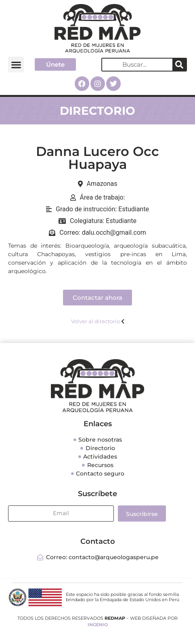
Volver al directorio (95, 321)
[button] (16, 64)
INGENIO (98, 625)
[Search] (179, 65)
